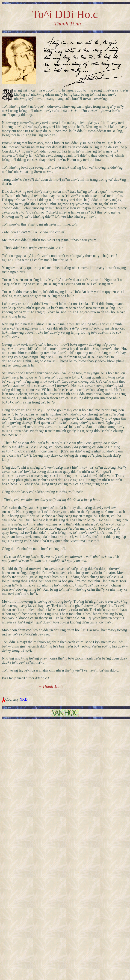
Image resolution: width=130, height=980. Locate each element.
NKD (24, 699)
